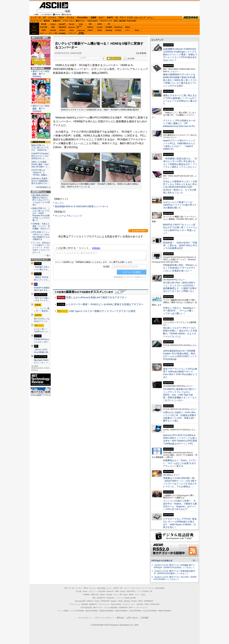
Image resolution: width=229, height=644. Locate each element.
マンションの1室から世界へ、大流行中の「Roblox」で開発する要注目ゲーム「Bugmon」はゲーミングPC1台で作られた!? (180, 505)
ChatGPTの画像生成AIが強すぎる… (42, 289)
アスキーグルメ (69, 21)
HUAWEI (109, 27)
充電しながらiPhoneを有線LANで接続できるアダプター (96, 297)
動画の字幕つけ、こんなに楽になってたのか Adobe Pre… (40, 148)
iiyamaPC (62, 24)
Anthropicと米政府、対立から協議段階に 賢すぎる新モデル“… (41, 181)
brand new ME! (130, 598)
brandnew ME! (81, 33)
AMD (53, 27)
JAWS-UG (95, 595)
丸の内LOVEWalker (150, 611)
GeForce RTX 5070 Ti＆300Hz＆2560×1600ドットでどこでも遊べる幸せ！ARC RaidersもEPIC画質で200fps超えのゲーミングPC (180, 439)
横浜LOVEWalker (92, 611)
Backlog (109, 30)
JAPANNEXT (62, 33)
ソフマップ (72, 33)
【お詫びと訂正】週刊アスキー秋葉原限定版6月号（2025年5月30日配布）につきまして (175, 572)
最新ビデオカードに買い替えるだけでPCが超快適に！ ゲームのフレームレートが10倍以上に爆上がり (180, 100)
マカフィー (44, 33)
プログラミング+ (106, 21)
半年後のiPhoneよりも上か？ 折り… (42, 341)
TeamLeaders (93, 21)
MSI (90, 24)
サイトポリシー (86, 618)
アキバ (123, 18)
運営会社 (120, 618)
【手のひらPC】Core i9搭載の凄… (42, 351)
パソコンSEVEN (81, 24)
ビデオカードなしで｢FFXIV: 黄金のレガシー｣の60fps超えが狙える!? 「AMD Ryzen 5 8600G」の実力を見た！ (180, 523)
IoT (45, 18)
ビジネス (52, 18)
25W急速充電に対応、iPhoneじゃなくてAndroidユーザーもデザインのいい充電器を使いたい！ (180, 268)
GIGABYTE (72, 27)
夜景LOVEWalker (121, 611)
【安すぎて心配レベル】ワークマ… (42, 299)
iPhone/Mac (82, 18)
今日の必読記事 (86, 608)
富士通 (44, 24)
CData (100, 30)
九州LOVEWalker (135, 611)
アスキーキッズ (36, 21)
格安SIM (47, 21)
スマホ (130, 18)
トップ (33, 18)
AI (40, 18)
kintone (62, 30)
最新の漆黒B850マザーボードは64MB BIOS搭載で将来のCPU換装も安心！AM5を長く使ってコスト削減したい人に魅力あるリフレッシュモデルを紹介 (180, 80)
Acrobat (53, 30)
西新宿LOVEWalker (107, 611)
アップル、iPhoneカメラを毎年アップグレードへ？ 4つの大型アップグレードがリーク (41, 248)
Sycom (72, 24)
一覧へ (48, 256)
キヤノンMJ (53, 33)
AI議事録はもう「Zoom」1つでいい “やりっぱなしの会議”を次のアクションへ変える (180, 463)
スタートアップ (140, 18)
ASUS (100, 24)
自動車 (93, 18)
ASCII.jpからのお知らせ (162, 561)
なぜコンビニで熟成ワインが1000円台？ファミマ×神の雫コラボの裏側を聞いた (180, 205)
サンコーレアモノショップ (68, 216)
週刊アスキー (80, 21)
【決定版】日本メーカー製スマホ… (42, 268)
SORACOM (105, 601)
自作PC (110, 18)
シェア (83, 58)
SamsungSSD (79, 27)
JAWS (44, 30)
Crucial (100, 27)
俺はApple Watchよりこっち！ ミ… (42, 361)
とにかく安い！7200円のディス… (42, 330)
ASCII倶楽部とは (43, 187)
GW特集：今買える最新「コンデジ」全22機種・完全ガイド (41, 226)
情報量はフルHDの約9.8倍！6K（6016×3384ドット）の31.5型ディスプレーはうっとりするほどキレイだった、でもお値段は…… (180, 482)
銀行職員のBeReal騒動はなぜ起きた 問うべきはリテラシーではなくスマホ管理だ (41, 200)
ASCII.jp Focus (41, 192)
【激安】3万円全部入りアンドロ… (42, 279)
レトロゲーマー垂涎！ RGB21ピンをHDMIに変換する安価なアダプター (105, 304)
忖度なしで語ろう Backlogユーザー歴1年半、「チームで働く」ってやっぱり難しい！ (179, 311)
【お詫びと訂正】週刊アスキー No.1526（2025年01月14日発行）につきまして (175, 578)
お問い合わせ (132, 618)
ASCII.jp (54, 5)
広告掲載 (145, 618)
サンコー (59, 203)
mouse (53, 24)
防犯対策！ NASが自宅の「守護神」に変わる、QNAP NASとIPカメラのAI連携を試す (180, 245)
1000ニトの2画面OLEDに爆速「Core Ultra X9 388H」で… (40, 164)
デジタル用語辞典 (111, 608)
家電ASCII (57, 21)
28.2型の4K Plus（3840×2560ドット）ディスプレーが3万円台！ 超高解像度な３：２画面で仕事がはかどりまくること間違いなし (180, 287)
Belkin (128, 27)
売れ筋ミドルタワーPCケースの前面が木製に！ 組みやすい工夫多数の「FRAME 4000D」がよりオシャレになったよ (180, 332)
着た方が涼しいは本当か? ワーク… (42, 320)
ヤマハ (128, 30)
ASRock (90, 27)
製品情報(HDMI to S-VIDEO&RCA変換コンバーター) (81, 206)
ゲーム (150, 18)
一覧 (103, 58)
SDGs (116, 21)
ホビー (102, 18)
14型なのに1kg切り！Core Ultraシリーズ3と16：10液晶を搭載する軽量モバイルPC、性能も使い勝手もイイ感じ (180, 416)
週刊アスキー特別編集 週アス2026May (41, 74)
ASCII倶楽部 (191, 18)
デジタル (70, 18)
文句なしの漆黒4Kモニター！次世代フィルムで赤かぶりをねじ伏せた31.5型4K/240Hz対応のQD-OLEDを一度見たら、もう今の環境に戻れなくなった (180, 187)
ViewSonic (118, 27)
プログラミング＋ (129, 604)
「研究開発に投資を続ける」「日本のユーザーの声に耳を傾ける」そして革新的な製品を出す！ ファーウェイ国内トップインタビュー (180, 163)
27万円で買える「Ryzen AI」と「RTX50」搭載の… (40, 173)
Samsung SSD (80, 601)
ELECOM (44, 27)
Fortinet (118, 30)
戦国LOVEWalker (165, 611)
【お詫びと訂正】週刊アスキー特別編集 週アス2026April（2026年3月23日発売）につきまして (174, 566)
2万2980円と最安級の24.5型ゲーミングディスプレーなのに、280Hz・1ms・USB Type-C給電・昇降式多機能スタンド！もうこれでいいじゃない (180, 395)
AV (117, 18)
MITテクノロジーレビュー (138, 608)
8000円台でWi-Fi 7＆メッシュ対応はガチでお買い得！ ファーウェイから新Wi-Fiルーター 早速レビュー (180, 229)
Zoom (137, 30)
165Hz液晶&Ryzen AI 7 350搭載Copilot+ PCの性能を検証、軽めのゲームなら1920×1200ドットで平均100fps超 (180, 355)
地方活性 (122, 21)
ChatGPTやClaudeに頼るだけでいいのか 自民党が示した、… (41, 156)
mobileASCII (123, 608)
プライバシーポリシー (104, 618)
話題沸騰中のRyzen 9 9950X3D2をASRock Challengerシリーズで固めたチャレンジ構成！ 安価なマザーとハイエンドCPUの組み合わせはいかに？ (180, 55)
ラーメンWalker (63, 611)
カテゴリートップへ (138, 231)
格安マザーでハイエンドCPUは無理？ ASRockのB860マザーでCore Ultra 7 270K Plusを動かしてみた (180, 373)
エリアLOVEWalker (77, 611)
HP (109, 24)
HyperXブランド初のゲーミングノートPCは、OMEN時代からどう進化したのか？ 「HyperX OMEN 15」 (179, 145)
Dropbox (90, 30)
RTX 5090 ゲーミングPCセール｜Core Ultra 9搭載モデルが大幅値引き (41, 236)
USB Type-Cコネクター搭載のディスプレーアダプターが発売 (102, 311)
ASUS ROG (62, 27)
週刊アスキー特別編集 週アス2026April (41, 109)
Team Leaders (116, 604)
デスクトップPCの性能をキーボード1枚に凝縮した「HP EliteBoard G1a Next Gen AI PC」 (180, 123)
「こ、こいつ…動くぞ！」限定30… (42, 310)
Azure (72, 30)
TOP (66, 588)
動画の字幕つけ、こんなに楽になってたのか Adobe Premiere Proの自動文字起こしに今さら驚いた (41, 214)
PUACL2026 (131, 21)
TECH (61, 18)
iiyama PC (110, 591)
